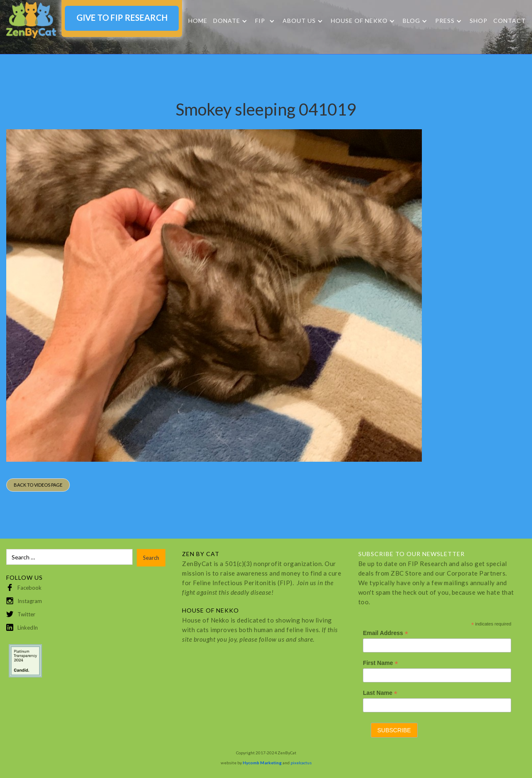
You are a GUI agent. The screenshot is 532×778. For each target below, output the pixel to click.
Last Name (380, 693)
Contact (510, 21)
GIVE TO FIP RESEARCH (122, 17)
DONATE (227, 21)
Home (198, 21)
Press (445, 21)
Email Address (385, 633)
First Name (380, 663)
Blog (411, 21)
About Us (299, 21)
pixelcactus (301, 763)
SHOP (479, 21)
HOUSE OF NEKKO (359, 21)
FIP (260, 21)
